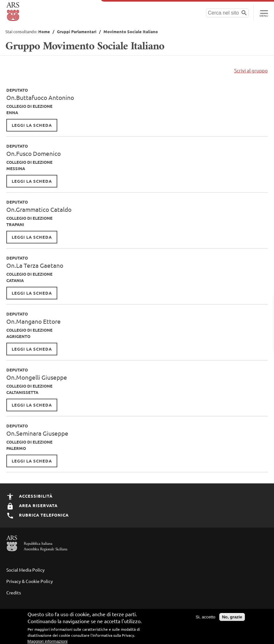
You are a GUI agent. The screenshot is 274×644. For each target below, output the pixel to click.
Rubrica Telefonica (37, 515)
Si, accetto (205, 620)
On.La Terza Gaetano (35, 265)
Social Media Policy (25, 570)
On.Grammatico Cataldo (39, 209)
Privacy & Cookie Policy (30, 581)
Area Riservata (32, 505)
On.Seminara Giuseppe (37, 433)
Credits (14, 592)
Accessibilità (29, 496)
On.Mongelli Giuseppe (37, 377)
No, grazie (232, 620)
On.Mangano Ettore (34, 321)
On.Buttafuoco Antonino (40, 97)
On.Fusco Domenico (34, 153)
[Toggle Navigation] (264, 13)
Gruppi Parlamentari (77, 31)
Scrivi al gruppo (251, 70)
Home (44, 31)
